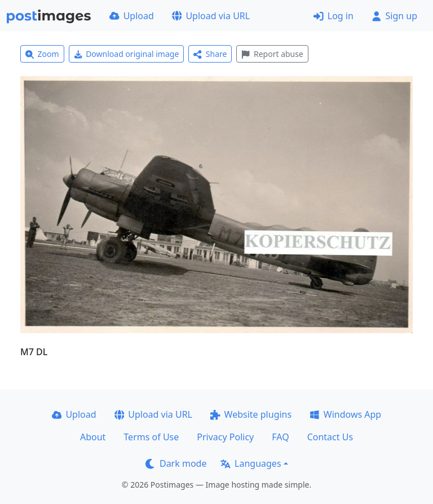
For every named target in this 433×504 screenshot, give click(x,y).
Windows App (345, 414)
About (93, 437)
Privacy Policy (225, 437)
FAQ (280, 437)
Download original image (127, 54)
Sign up (394, 16)
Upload (132, 16)
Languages (251, 463)
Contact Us (330, 437)
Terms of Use (151, 437)
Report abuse (272, 54)
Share (210, 54)
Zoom (42, 54)
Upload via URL (211, 16)
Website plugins (251, 414)
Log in (333, 16)
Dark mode (176, 463)
